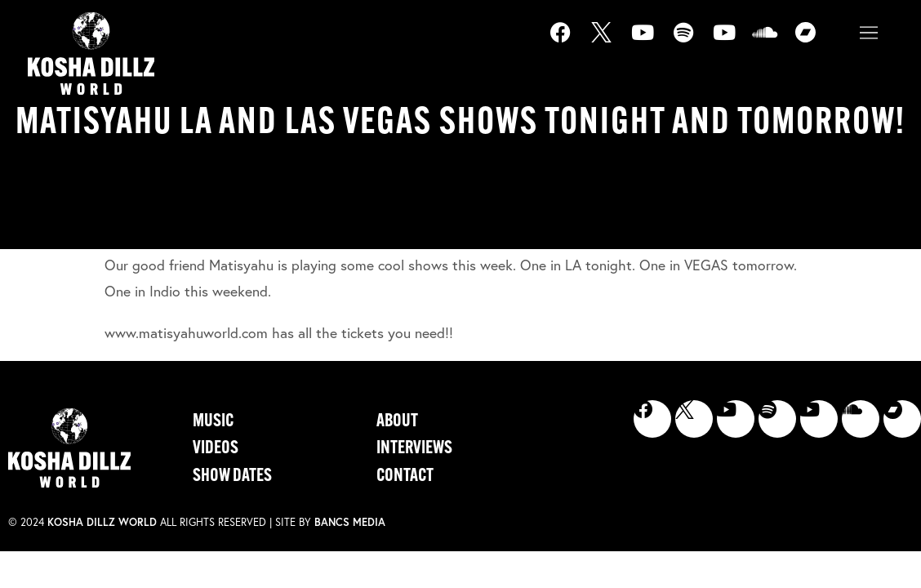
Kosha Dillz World (102, 522)
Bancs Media (350, 522)
